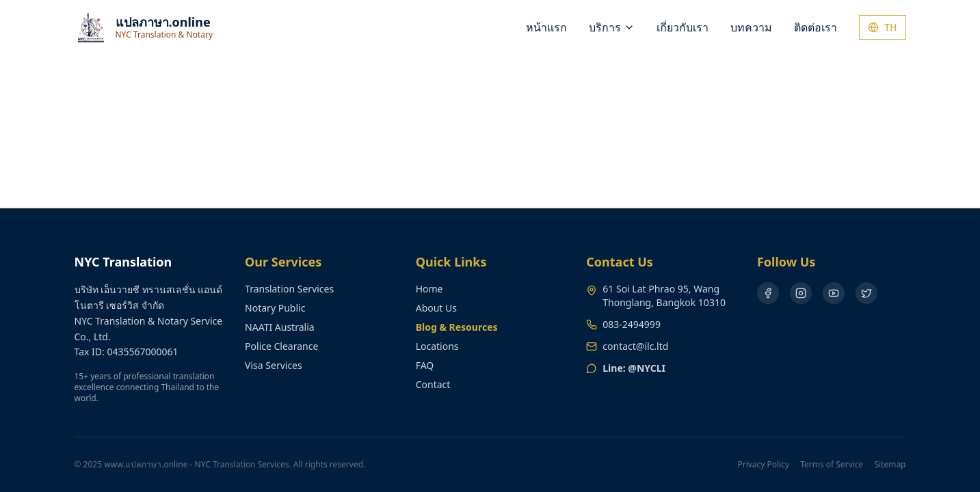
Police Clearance (281, 346)
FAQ (425, 365)
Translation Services (289, 289)
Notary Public (275, 308)
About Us (436, 308)
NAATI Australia (280, 327)
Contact (433, 384)
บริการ (612, 27)
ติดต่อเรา (816, 27)
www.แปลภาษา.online (146, 464)
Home (429, 289)
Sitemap (890, 465)
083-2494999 (632, 324)
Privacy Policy (763, 465)
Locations (437, 346)
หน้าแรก (546, 27)
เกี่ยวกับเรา (683, 27)
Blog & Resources (457, 327)
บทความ (751, 27)
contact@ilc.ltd (635, 346)
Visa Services (274, 365)
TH (882, 27)
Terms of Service (832, 465)
